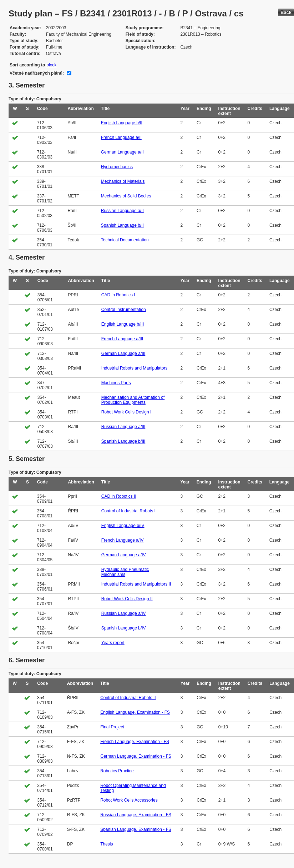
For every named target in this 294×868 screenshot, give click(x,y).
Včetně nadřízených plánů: (37, 73)
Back (286, 12)
